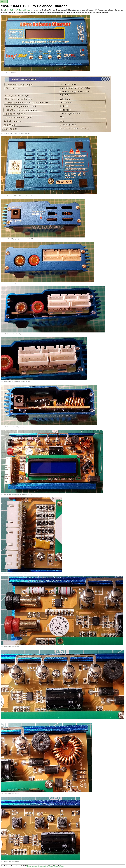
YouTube (56, 866)
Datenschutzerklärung (43, 866)
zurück (4, 1)
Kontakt (29, 866)
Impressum (34, 866)
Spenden (51, 866)
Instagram (61, 866)
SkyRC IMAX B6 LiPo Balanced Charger (18, 10)
